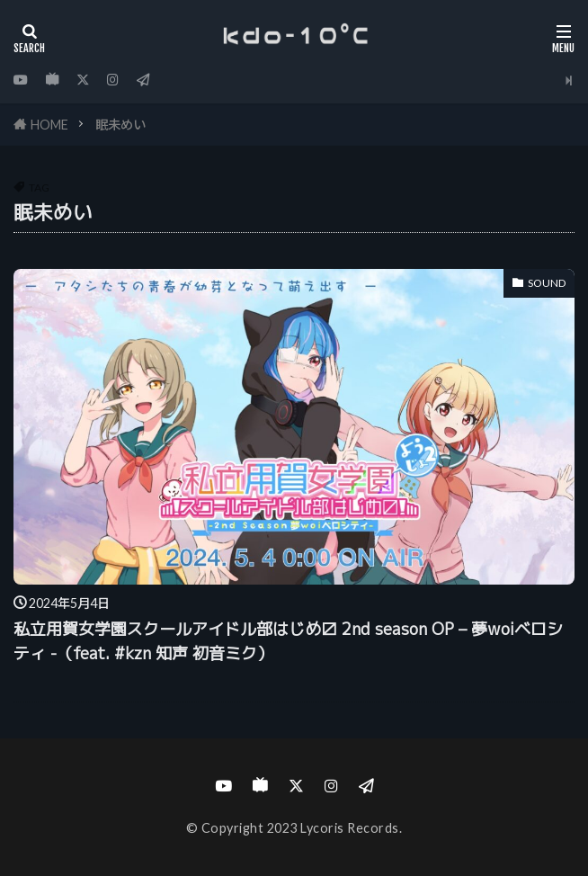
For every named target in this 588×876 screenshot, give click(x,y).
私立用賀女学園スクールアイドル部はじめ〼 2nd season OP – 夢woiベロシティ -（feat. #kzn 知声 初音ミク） (288, 641)
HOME (49, 125)
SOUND (547, 283)
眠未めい (120, 125)
